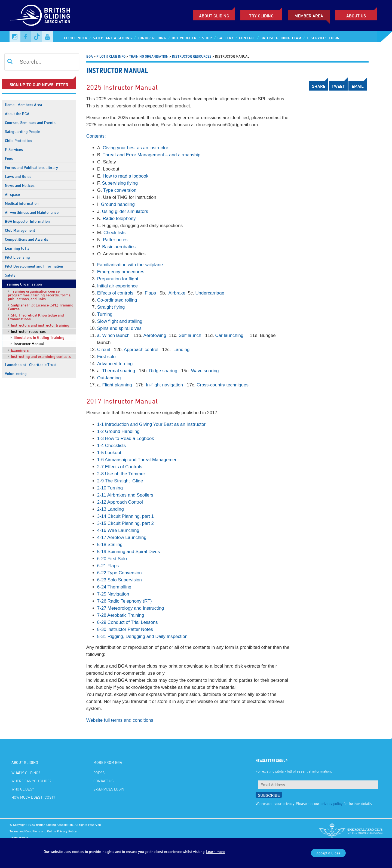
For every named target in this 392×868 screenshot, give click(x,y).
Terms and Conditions (25, 831)
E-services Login (323, 38)
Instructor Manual (27, 344)
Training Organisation (23, 284)
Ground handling (118, 204)
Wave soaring (205, 371)
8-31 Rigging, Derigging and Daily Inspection (142, 636)
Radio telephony (119, 218)
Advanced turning (115, 364)
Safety (10, 275)
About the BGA (17, 114)
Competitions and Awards (27, 239)
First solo (106, 357)
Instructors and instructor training (39, 325)
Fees (9, 158)
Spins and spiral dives (119, 328)
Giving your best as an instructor (135, 148)
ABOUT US (356, 16)
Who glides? (23, 789)
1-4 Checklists (111, 446)
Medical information (22, 203)
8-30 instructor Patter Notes (125, 629)
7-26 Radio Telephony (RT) (125, 601)
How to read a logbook (125, 176)
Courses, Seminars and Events (30, 123)
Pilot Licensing (17, 257)
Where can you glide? (31, 781)
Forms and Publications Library (31, 167)
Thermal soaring (119, 371)
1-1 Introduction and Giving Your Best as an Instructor (151, 424)
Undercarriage (210, 293)
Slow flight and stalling (120, 321)
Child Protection (18, 140)
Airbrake (178, 293)
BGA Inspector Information (27, 221)
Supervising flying (120, 183)
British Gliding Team (281, 38)
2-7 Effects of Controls (120, 467)
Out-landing (109, 378)
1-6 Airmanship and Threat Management (138, 460)
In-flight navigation (164, 385)
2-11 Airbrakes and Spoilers (125, 495)
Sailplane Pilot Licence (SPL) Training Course (41, 307)
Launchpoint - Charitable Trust (31, 365)
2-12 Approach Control (120, 502)
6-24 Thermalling (114, 587)
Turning (105, 314)
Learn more (216, 852)
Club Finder (76, 38)
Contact (247, 38)
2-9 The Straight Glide (120, 481)
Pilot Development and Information (34, 266)
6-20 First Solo (112, 559)
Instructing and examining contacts (39, 356)
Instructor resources (27, 331)
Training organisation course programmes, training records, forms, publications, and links (40, 295)
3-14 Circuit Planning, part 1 (125, 516)
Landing (182, 350)
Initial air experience (117, 286)
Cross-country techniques (223, 385)
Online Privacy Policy (62, 831)
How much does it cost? (33, 797)
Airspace (12, 194)
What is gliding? (26, 773)
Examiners (18, 350)
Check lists (114, 233)
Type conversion (120, 190)
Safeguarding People (22, 131)
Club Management (20, 230)
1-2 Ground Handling (118, 431)
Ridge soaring (163, 371)
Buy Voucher (184, 38)
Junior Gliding (152, 38)
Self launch (190, 335)
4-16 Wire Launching (118, 530)
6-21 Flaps (108, 566)
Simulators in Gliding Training (38, 337)
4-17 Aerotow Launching (122, 537)
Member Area (309, 16)
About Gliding (214, 16)
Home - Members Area (23, 105)
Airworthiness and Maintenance (32, 212)
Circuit (104, 350)
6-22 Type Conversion (120, 573)
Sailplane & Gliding (112, 38)
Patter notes (115, 240)
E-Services (14, 149)
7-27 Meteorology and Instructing (131, 608)
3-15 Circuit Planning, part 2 (125, 523)
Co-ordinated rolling (117, 300)
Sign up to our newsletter (39, 85)
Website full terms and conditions (120, 720)
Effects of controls (115, 293)
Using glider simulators (125, 211)
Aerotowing (155, 335)
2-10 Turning (110, 488)
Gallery (226, 38)
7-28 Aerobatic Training (121, 615)
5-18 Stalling (110, 545)
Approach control (141, 350)
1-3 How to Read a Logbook (126, 438)
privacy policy (332, 803)
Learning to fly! (18, 248)
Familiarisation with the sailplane (130, 265)
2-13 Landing (111, 509)
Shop (207, 38)
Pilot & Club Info (111, 56)
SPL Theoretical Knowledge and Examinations (36, 317)
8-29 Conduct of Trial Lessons (128, 622)
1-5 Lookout (109, 453)
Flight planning (118, 385)
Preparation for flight (118, 279)
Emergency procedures (121, 272)
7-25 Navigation (113, 594)
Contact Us (103, 781)
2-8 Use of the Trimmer (121, 474)
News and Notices (20, 185)
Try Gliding (261, 16)
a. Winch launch (113, 335)
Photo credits (19, 838)
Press (99, 773)
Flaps (150, 293)
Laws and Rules (18, 176)
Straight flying (111, 307)
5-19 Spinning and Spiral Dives (128, 552)
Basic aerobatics (119, 247)
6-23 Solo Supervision (120, 580)
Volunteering (16, 373)
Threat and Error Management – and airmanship (151, 155)
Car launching (229, 335)
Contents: (96, 136)
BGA (90, 56)
